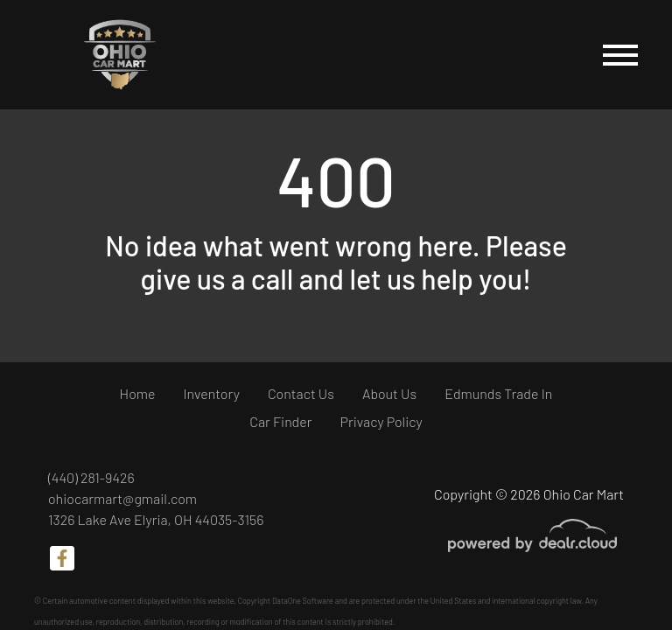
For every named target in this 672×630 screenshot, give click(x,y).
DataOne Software (303, 601)
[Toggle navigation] (620, 55)
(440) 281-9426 (91, 477)
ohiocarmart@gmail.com (122, 498)
